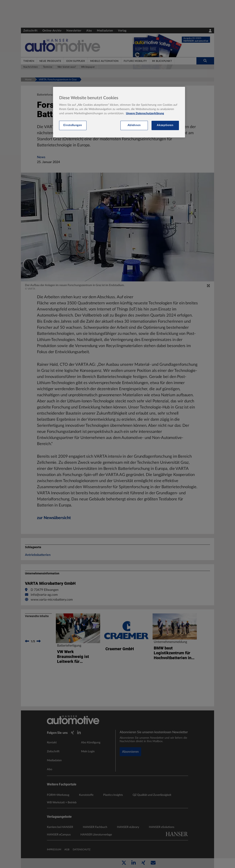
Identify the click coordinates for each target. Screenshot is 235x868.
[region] (119, 112)
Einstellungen (73, 125)
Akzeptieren (165, 125)
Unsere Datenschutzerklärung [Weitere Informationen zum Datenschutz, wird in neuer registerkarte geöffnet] (145, 113)
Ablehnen (134, 125)
